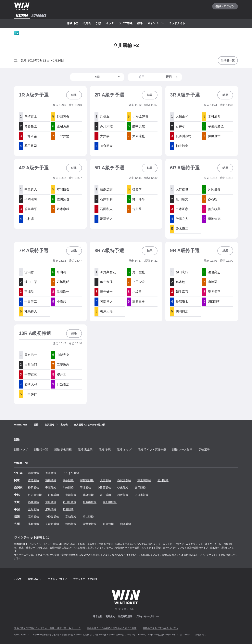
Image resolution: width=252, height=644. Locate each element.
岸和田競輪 (110, 502)
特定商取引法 (125, 616)
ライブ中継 (126, 23)
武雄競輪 (71, 524)
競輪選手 (204, 449)
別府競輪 (108, 524)
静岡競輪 (140, 488)
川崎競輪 (68, 488)
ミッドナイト (177, 23)
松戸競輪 (33, 488)
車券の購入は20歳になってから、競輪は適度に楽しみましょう (47, 628)
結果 (140, 23)
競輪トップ (21, 449)
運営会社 (98, 616)
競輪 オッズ (124, 449)
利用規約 (110, 616)
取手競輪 (68, 480)
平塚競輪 (85, 488)
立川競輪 (163, 480)
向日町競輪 (69, 502)
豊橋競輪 (88, 495)
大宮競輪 (106, 480)
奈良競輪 (51, 502)
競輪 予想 (105, 449)
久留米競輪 (52, 524)
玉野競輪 (33, 509)
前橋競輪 (51, 480)
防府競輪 (68, 509)
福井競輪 (33, 502)
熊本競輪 (126, 524)
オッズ (110, 23)
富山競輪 (106, 495)
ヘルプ (18, 579)
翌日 (172, 77)
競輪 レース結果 (182, 449)
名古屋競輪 (35, 495)
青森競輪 (51, 473)
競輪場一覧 (41, 449)
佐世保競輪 (90, 524)
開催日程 (72, 23)
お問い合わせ (35, 579)
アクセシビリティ (57, 579)
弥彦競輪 (33, 480)
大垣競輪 (71, 495)
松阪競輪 (123, 495)
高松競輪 (33, 517)
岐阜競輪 (54, 495)
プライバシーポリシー (147, 616)
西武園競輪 (124, 480)
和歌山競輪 (90, 502)
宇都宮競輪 (87, 480)
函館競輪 (33, 473)
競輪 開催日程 (63, 449)
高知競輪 (71, 517)
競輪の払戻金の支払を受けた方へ (160, 628)
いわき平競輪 (71, 473)
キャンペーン (156, 23)
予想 (98, 23)
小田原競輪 (104, 488)
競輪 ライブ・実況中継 (152, 449)
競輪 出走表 (85, 449)
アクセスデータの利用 (85, 579)
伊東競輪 (123, 488)
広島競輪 (51, 509)
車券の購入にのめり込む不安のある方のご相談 (112, 628)
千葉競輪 (51, 488)
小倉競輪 (33, 524)
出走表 (87, 23)
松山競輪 (88, 517)
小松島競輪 (52, 517)
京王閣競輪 (144, 480)
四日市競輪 (142, 495)
